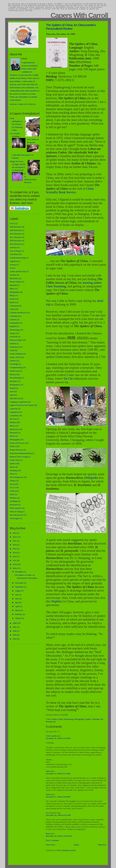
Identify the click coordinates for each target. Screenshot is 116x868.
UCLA (12, 487)
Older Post (102, 845)
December (19, 572)
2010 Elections (16, 234)
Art (11, 268)
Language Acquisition (18, 402)
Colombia (14, 316)
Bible (12, 289)
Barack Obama (16, 282)
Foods (12, 350)
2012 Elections (16, 237)
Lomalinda (14, 416)
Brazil (12, 302)
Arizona (13, 265)
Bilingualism (15, 292)
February (19, 614)
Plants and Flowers (17, 443)
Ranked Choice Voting (19, 457)
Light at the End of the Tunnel (22, 405)
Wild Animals (15, 508)
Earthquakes (14, 323)
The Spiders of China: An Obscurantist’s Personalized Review (71, 27)
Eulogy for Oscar (16, 161)
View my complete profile (23, 104)
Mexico (13, 426)
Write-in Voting (16, 512)
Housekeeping (15, 378)
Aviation (13, 275)
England (13, 326)
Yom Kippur (15, 518)
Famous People (16, 340)
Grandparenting (16, 367)
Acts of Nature (15, 251)
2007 (15, 627)
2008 (15, 623)
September (20, 587)
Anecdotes (14, 254)
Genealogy (14, 364)
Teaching (96, 719)
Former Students (16, 354)
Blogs (12, 295)
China (60, 719)
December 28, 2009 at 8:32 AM (58, 815)
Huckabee (14, 381)
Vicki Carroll (51, 736)
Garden (13, 361)
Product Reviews (16, 450)
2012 (15, 556)
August (18, 591)
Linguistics (14, 412)
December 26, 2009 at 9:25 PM (58, 738)
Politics (13, 446)
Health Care (14, 371)
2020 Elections (16, 241)
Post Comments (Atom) (66, 850)
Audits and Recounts (18, 271)
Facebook (14, 337)
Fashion (13, 343)
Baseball (13, 285)
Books (55, 719)
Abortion (13, 247)
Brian (48, 794)
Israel (12, 391)
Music (12, 436)
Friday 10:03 (15, 357)
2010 (15, 564)
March (18, 610)
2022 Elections (16, 244)
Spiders (88, 719)
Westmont (14, 505)
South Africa (15, 460)
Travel (12, 484)
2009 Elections (16, 230)
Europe (13, 333)
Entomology (69, 719)
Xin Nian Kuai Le (17, 515)
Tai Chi (68, 378)
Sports (12, 467)
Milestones (14, 429)
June (17, 599)
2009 (15, 568)
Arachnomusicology (18, 258)
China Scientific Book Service (70, 190)
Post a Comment (52, 840)
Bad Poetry (14, 278)
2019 (15, 545)
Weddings (14, 501)
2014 (15, 553)
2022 (15, 537)
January (18, 618)
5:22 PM (64, 715)
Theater (13, 481)
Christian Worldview (18, 313)
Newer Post (50, 845)
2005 (15, 635)
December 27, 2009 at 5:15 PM (58, 774)
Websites (13, 498)
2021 (15, 541)
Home (77, 845)
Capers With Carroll (79, 15)
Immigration (15, 385)
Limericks (14, 409)
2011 (15, 560)
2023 (15, 533)
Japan (12, 395)
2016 (15, 549)
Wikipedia (92, 478)
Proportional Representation (21, 453)
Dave (48, 771)
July (17, 595)
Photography (79, 719)
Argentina (14, 261)
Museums (14, 433)
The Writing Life (16, 477)
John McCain (15, 398)
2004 (15, 639)
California (14, 306)
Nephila (56, 601)
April (17, 606)
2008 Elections (16, 227)
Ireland (12, 388)
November (19, 583)
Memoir (13, 422)
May (17, 602)
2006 (15, 631)
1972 (12, 223)
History (13, 374)
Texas (12, 474)
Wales (12, 494)
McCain (13, 419)
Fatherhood (14, 347)
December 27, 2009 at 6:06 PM (58, 797)
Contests (13, 320)
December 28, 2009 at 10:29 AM (59, 836)
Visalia (12, 491)
